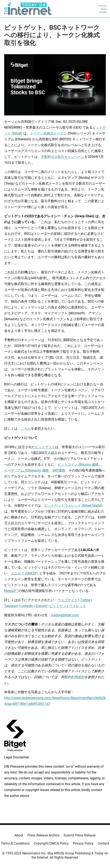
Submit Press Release (80, 835)
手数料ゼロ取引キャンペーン (63, 157)
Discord (41, 606)
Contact (103, 843)
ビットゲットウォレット (68, 606)
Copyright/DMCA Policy (51, 843)
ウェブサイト (68, 600)
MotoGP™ (11, 591)
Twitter (85, 600)
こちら (26, 429)
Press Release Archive (43, 835)
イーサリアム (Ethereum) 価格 (27, 470)
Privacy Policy (83, 843)
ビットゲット (45, 447)
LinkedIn (27, 606)
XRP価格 (59, 470)
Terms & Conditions (15, 843)
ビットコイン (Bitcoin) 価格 (78, 465)
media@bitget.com (65, 615)
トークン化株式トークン (48, 133)
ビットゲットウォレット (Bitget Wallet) (73, 506)
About (19, 835)
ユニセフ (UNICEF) (25, 573)
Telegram (11, 606)
